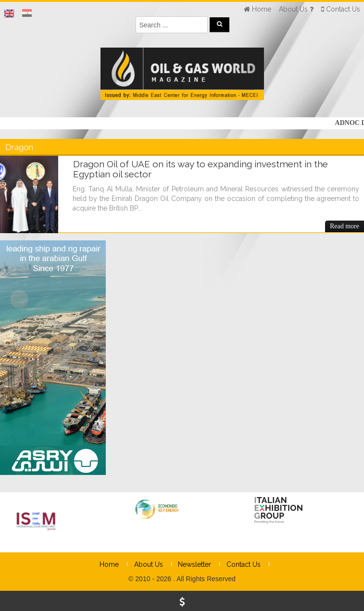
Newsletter (195, 564)
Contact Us (244, 564)
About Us (149, 564)
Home (109, 564)
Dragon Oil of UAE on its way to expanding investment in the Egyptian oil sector (201, 169)
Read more (345, 226)
